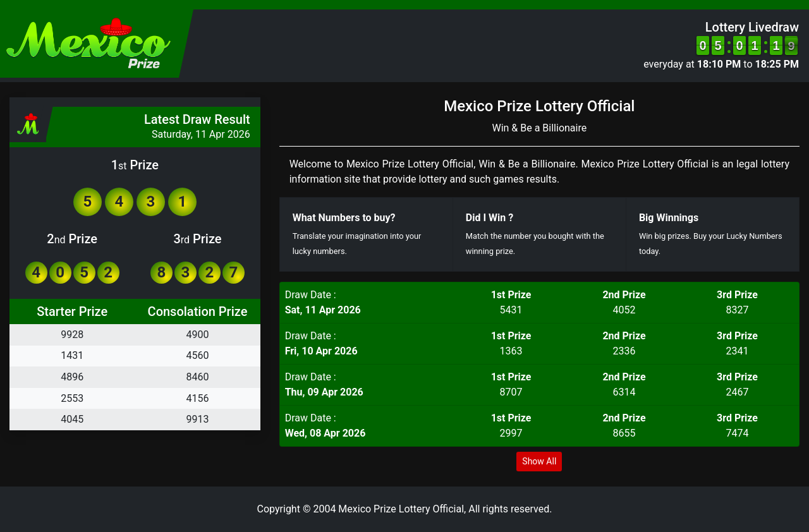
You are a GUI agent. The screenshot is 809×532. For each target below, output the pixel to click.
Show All (539, 461)
